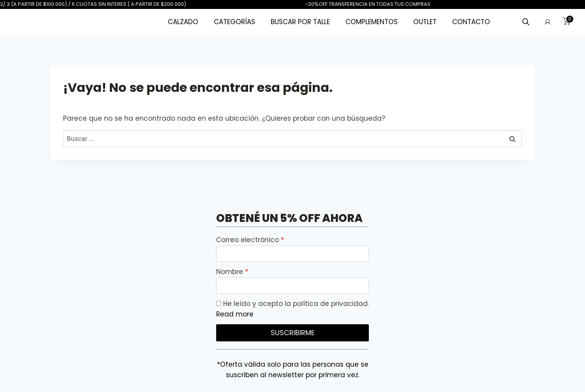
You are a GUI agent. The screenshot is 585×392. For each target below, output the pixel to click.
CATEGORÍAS (234, 22)
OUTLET (425, 22)
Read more (235, 314)
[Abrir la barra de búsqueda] (526, 22)
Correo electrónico (248, 240)
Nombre (231, 272)
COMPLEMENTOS (372, 22)
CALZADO (183, 22)
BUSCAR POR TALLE (300, 22)
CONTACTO (471, 22)
